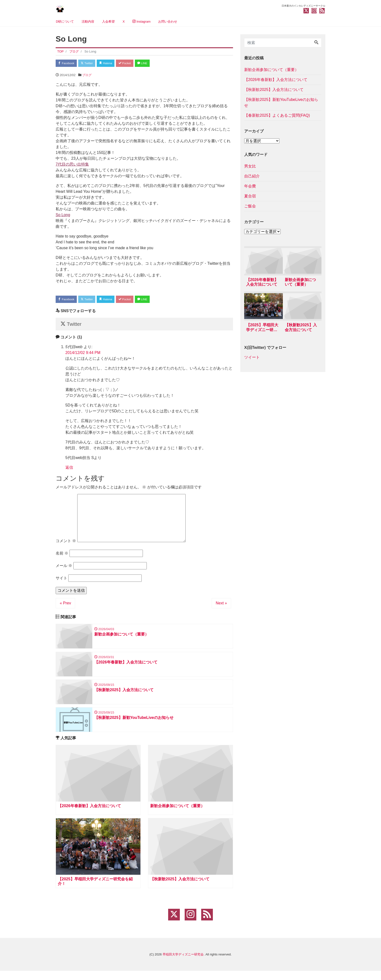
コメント (66, 545)
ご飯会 (250, 206)
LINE (155, 64)
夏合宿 (250, 196)
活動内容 (88, 22)
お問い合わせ (168, 22)
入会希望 (108, 22)
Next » (221, 607)
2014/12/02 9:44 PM (83, 357)
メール (64, 570)
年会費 (250, 186)
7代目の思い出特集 (72, 165)
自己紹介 (252, 176)
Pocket (135, 64)
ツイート (252, 359)
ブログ (87, 76)
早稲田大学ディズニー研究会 (183, 964)
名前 (62, 557)
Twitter (91, 64)
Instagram (141, 22)
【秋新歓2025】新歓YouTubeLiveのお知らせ (281, 102)
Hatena (113, 64)
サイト (61, 582)
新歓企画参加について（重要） (271, 70)
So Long (63, 216)
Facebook (68, 64)
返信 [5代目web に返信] (69, 471)
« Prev (65, 607)
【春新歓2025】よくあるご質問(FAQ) (277, 115)
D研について (65, 22)
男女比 (250, 166)
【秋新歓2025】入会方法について (274, 90)
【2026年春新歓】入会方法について (276, 80)
